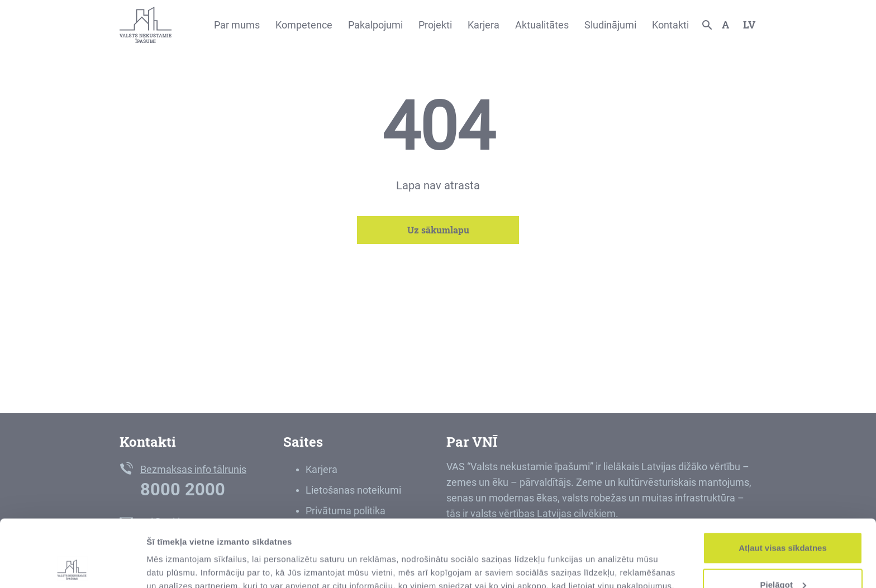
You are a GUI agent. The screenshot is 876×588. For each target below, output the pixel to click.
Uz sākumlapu (438, 230)
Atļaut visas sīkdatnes (783, 485)
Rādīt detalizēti (176, 554)
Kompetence (304, 25)
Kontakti (670, 25)
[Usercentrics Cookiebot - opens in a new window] (72, 566)
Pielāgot (783, 522)
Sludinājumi (610, 25)
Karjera (484, 25)
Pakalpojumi (375, 25)
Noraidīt (783, 558)
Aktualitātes (542, 25)
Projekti (435, 25)
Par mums (237, 25)
